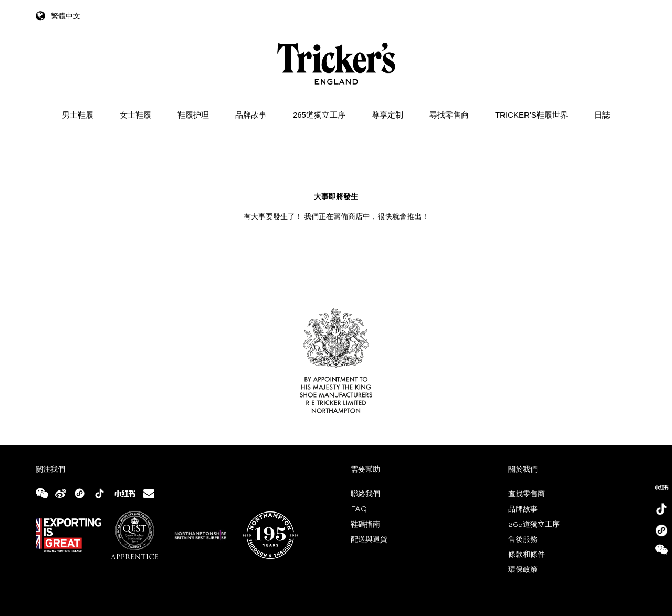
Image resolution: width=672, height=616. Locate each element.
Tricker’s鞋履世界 (532, 115)
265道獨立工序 (319, 115)
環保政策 (523, 570)
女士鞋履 (135, 115)
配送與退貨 (369, 540)
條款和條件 (527, 555)
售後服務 (523, 540)
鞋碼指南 (365, 525)
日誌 (602, 115)
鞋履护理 (193, 115)
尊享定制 (387, 115)
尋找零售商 (449, 115)
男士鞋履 (78, 115)
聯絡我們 (365, 494)
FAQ (359, 509)
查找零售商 (527, 494)
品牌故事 (251, 115)
